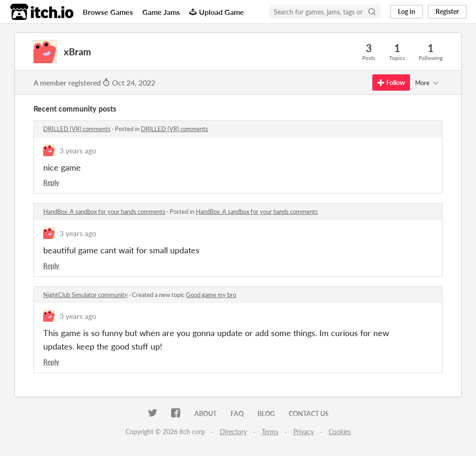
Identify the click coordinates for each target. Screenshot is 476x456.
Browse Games (108, 12)
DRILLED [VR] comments (77, 129)
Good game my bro (211, 295)
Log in (407, 11)
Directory (233, 432)
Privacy (304, 432)
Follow (391, 83)
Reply (51, 182)
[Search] (372, 12)
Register (447, 11)
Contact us (309, 413)
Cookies (340, 432)
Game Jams (161, 12)
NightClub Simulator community (86, 295)
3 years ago (78, 150)
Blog (266, 413)
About (205, 413)
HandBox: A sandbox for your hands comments (104, 211)
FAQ (237, 413)
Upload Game (217, 12)
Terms (270, 432)
